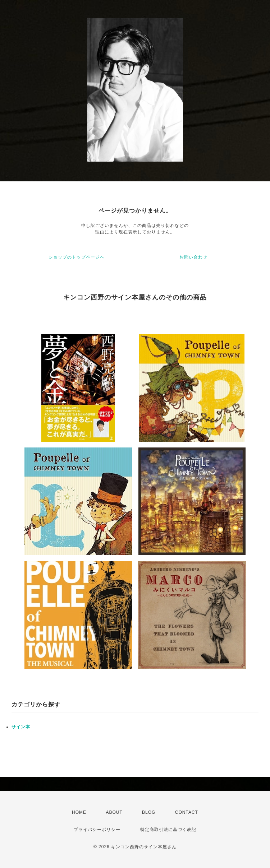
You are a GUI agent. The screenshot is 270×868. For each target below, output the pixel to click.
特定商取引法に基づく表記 (168, 830)
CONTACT (187, 812)
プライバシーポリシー (97, 830)
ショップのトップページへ (77, 257)
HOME (79, 812)
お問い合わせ (193, 257)
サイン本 (21, 727)
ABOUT (114, 812)
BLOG (149, 812)
